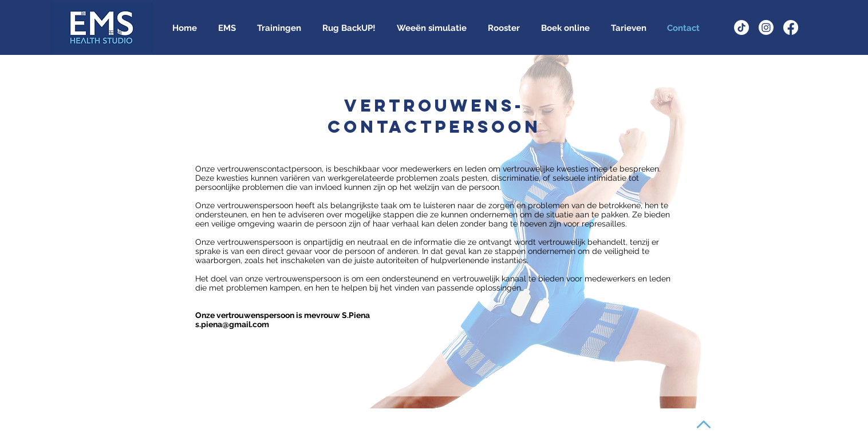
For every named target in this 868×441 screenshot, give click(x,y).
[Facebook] (791, 27)
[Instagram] (766, 27)
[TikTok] (741, 27)
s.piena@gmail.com (232, 324)
